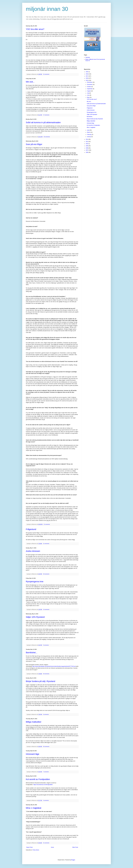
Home (52, 847)
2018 (87, 74)
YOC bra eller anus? (35, 29)
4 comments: (46, 800)
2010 (87, 144)
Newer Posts (29, 847)
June (88, 95)
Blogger (73, 860)
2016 (87, 78)
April (88, 130)
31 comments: (46, 843)
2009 (87, 146)
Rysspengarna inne (35, 582)
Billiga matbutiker (34, 722)
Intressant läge (33, 754)
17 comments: (46, 115)
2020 (87, 72)
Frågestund (31, 529)
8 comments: (46, 714)
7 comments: (46, 772)
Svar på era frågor (34, 144)
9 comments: (46, 645)
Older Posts (75, 847)
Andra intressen (33, 551)
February (89, 135)
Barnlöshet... (32, 653)
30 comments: (46, 747)
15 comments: (46, 74)
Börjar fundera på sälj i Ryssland (41, 681)
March (89, 132)
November (90, 85)
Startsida (88, 57)
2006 (87, 152)
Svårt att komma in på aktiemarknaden (43, 122)
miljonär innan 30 (47, 9)
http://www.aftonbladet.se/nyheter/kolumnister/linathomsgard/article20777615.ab (54, 666)
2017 (87, 76)
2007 (87, 150)
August (89, 91)
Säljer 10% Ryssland (35, 617)
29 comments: (46, 674)
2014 (87, 139)
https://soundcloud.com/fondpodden (43, 785)
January (89, 137)
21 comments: (47, 524)
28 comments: (46, 574)
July (88, 93)
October (89, 87)
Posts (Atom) (36, 850)
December (90, 82)
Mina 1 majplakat (34, 808)
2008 (87, 148)
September (90, 89)
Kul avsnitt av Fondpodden (38, 779)
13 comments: (46, 609)
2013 (87, 142)
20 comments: (47, 137)
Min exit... (30, 82)
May (88, 97)
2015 (87, 80)
